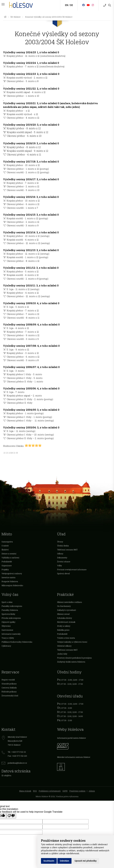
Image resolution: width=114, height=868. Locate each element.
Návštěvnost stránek (66, 622)
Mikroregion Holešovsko (12, 585)
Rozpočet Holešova (10, 581)
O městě (5, 546)
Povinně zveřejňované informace (72, 569)
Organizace (7, 566)
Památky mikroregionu (12, 606)
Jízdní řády (62, 654)
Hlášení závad (63, 614)
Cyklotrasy (6, 646)
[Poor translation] (11, 816)
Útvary (60, 542)
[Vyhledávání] (110, 5)
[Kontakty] (105, 5)
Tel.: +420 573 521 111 (17, 752)
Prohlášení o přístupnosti (50, 791)
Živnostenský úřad (10, 696)
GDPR (65, 791)
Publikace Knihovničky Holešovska (17, 642)
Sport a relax (7, 602)
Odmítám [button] (65, 861)
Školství (5, 550)
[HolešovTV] (88, 5)
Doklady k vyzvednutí (67, 610)
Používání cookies (77, 791)
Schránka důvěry (65, 618)
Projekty (5, 569)
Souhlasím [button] (49, 861)
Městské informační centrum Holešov (74, 757)
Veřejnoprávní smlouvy (12, 573)
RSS (35, 791)
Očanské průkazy (9, 684)
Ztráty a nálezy (64, 626)
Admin (92, 791)
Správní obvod (63, 573)
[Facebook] (83, 5)
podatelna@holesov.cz (17, 763)
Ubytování (6, 626)
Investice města (8, 577)
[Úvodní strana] (5, 17)
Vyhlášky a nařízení (10, 558)
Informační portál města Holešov (71, 738)
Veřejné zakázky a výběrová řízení (72, 642)
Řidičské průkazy (9, 692)
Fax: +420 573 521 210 (17, 756)
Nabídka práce (63, 630)
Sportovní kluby (8, 614)
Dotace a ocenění (9, 554)
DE (71, 5)
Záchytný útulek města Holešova (71, 662)
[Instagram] (93, 5)
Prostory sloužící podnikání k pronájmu (74, 658)
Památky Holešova (10, 610)
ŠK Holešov (15, 17)
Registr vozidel (8, 680)
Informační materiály (11, 634)
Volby (59, 566)
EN (67, 5)
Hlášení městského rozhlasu (70, 602)
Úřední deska (63, 546)
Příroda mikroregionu (11, 618)
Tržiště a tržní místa (66, 638)
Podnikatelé (7, 562)
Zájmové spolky (8, 622)
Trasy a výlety (8, 638)
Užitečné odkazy (64, 646)
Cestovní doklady (9, 688)
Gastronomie (7, 630)
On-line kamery (64, 606)
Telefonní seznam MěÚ (67, 550)
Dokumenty (62, 558)
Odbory (60, 554)
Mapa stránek (25, 791)
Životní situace (64, 562)
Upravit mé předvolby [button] (86, 861)
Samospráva (7, 542)
